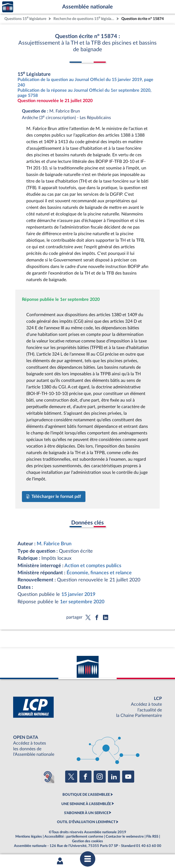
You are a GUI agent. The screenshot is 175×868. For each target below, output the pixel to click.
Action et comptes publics (93, 566)
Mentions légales (29, 837)
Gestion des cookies (87, 841)
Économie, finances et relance (99, 573)
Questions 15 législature (25, 18)
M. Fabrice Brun (54, 544)
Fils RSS (152, 837)
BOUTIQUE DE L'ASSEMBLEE (86, 795)
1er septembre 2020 (82, 602)
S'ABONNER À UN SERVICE (86, 813)
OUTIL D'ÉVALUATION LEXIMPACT (86, 822)
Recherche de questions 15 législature (84, 18)
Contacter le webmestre (125, 837)
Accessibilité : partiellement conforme (74, 837)
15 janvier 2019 (78, 594)
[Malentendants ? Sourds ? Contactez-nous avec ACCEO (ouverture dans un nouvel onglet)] (48, 777)
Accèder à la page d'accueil (8, 7)
